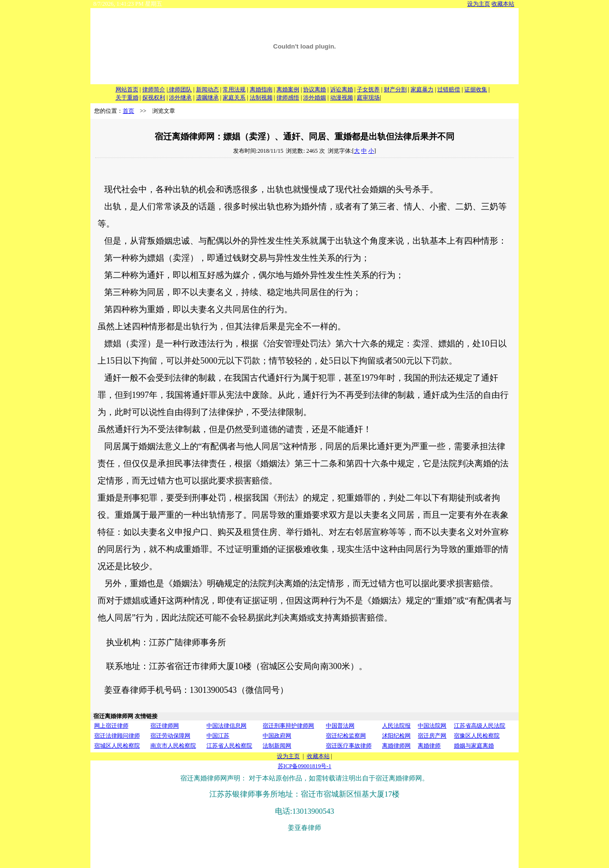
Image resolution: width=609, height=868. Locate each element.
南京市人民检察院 (173, 746)
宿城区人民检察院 (117, 746)
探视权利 (154, 98)
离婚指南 (261, 89)
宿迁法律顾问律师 (117, 736)
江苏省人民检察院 (229, 746)
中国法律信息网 (226, 726)
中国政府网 (277, 736)
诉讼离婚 (342, 89)
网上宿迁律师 (111, 726)
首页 (128, 111)
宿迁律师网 (165, 726)
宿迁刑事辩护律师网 (288, 726)
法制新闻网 (277, 746)
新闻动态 (207, 89)
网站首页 (127, 89)
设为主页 (479, 4)
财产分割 (395, 89)
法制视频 (261, 98)
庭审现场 (368, 98)
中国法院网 (432, 726)
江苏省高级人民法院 (480, 726)
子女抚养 (368, 89)
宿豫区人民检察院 (477, 736)
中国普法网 (340, 726)
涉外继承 (180, 98)
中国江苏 (218, 736)
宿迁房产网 (432, 736)
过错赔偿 (449, 89)
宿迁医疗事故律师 (349, 746)
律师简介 (154, 89)
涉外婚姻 (314, 98)
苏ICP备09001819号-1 (305, 766)
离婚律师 (429, 746)
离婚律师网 (396, 746)
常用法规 (234, 89)
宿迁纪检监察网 (346, 736)
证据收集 (476, 89)
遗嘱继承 (207, 98)
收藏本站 (503, 4)
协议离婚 (314, 89)
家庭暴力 (422, 89)
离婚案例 (288, 89)
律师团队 (180, 89)
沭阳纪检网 (396, 736)
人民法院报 (396, 726)
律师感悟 (288, 98)
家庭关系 (234, 98)
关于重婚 (127, 98)
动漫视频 (342, 98)
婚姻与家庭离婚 (474, 746)
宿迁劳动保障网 (170, 736)
